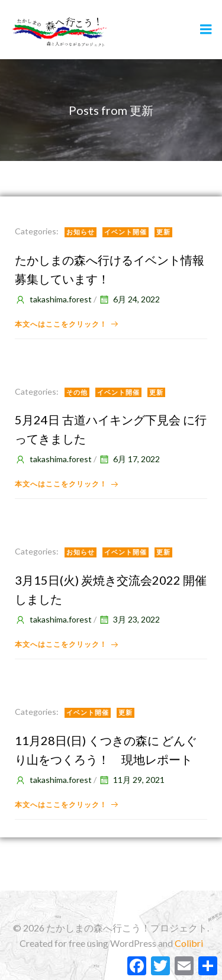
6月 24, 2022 (129, 299)
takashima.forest (53, 299)
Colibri (189, 943)
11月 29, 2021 (131, 780)
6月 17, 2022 (129, 459)
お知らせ (81, 232)
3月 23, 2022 (129, 619)
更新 (163, 232)
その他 (77, 392)
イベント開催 (126, 232)
